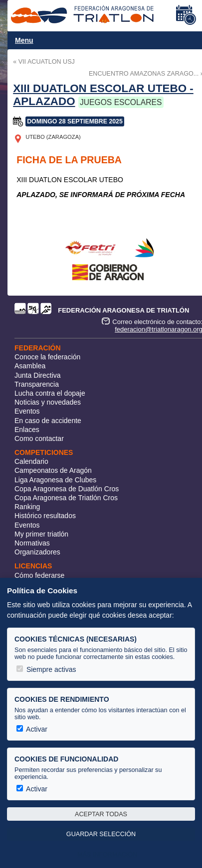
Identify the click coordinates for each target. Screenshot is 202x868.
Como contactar (39, 438)
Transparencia (37, 384)
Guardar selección (101, 834)
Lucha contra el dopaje (50, 393)
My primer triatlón (41, 534)
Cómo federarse (39, 575)
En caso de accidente (48, 421)
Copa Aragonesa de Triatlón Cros (66, 498)
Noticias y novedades (48, 402)
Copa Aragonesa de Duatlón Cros (67, 489)
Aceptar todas (101, 814)
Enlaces (27, 430)
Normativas (32, 543)
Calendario (31, 461)
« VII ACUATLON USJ (44, 62)
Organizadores (37, 552)
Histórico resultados (45, 516)
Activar (32, 729)
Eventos (27, 411)
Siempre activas (46, 669)
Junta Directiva (38, 375)
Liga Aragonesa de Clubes (55, 480)
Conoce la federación (47, 357)
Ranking (27, 507)
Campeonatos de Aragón (53, 470)
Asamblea (30, 366)
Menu (24, 40)
